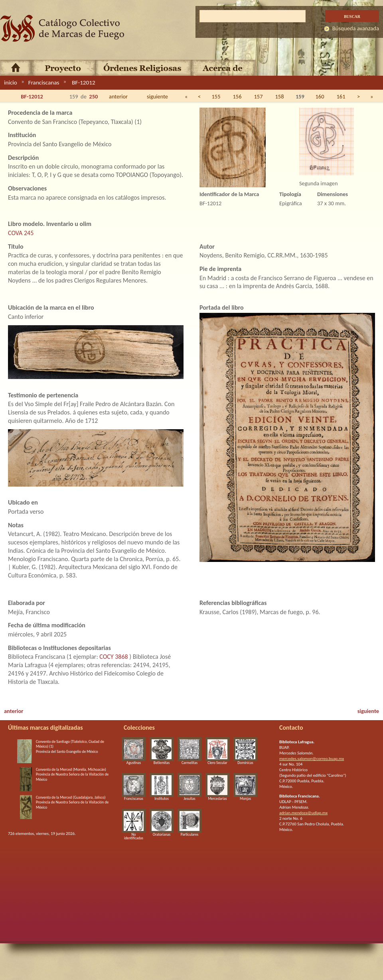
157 (259, 96)
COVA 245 (21, 233)
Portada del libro (222, 307)
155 (216, 96)
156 (237, 96)
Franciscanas (44, 82)
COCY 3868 (114, 657)
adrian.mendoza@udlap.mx (303, 813)
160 (320, 96)
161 (341, 96)
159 (300, 96)
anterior (118, 96)
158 (280, 96)
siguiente (157, 96)
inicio (11, 82)
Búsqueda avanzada (356, 28)
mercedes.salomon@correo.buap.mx (312, 759)
